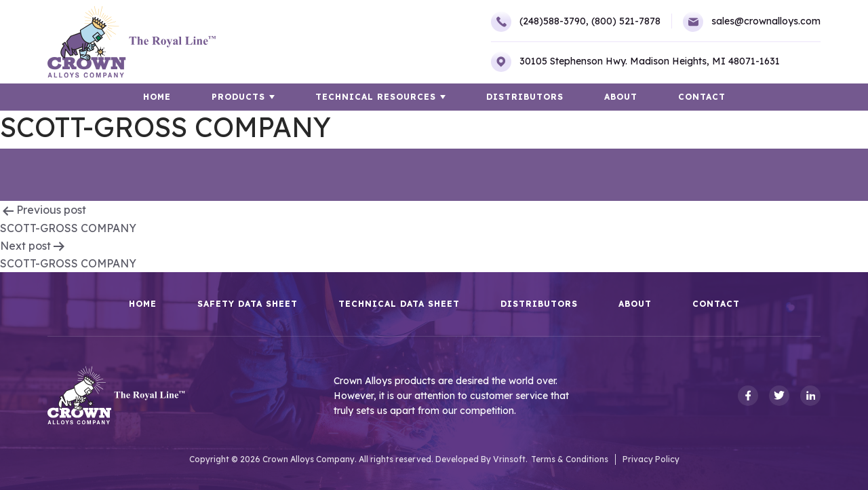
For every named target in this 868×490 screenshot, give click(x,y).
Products (238, 97)
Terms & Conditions (570, 459)
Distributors (525, 97)
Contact (702, 97)
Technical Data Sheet (399, 304)
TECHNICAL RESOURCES (376, 97)
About (621, 97)
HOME (157, 97)
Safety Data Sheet (248, 304)
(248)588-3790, (540, 22)
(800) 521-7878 (626, 21)
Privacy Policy (651, 459)
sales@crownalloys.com (752, 22)
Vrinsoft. (510, 459)
